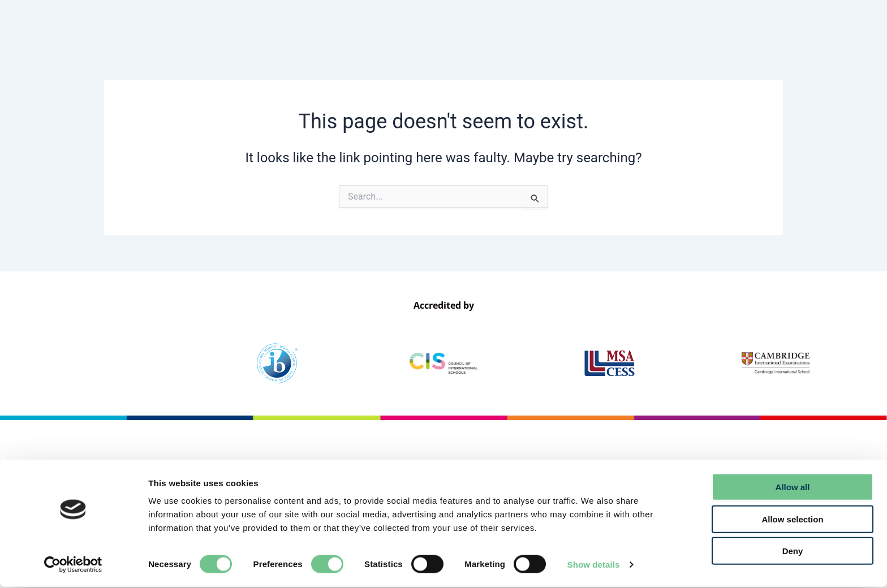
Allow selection (792, 520)
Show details (594, 566)
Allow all (793, 488)
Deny (793, 552)
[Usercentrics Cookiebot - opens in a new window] (73, 566)
